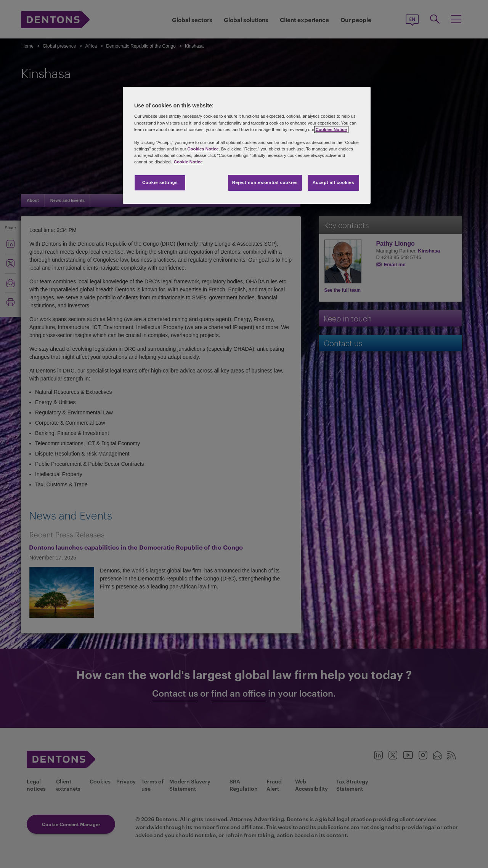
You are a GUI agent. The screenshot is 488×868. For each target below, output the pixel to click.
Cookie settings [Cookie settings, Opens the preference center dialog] (160, 182)
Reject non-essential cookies (265, 182)
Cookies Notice (331, 129)
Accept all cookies (334, 182)
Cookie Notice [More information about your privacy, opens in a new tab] (188, 162)
